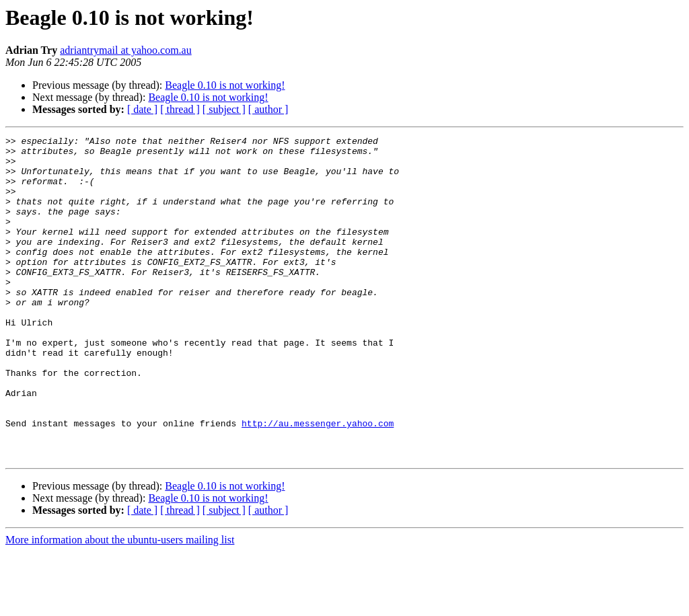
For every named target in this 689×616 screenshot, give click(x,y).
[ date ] (142, 109)
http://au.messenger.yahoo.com (318, 482)
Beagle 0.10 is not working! (225, 85)
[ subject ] (224, 109)
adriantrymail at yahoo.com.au (125, 50)
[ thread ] (180, 109)
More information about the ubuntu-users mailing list (120, 604)
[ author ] (268, 109)
